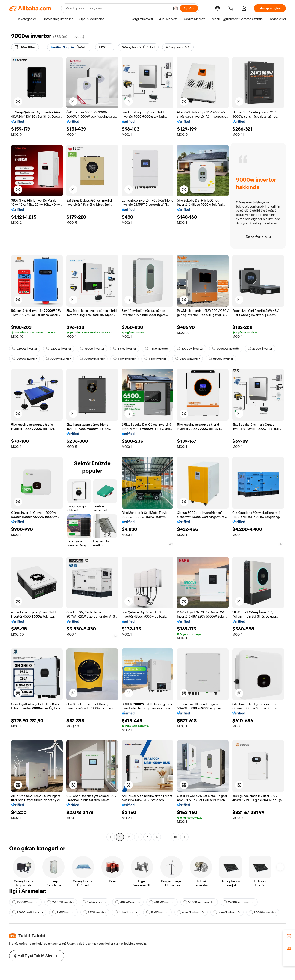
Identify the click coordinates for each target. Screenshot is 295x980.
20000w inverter (263, 912)
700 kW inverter (128, 902)
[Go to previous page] (111, 837)
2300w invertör (260, 349)
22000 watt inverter (239, 902)
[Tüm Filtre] (25, 47)
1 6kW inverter (156, 349)
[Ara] (189, 8)
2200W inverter (25, 349)
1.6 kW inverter (95, 902)
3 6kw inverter (125, 349)
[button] (175, 8)
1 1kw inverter (124, 359)
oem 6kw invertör (191, 912)
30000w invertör (190, 349)
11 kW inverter (126, 912)
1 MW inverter (63, 912)
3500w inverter (187, 359)
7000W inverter (58, 359)
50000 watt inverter (199, 902)
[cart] (232, 9)
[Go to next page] (184, 837)
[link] (289, 936)
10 (175, 837)
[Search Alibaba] (117, 8)
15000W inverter (25, 902)
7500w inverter (92, 349)
